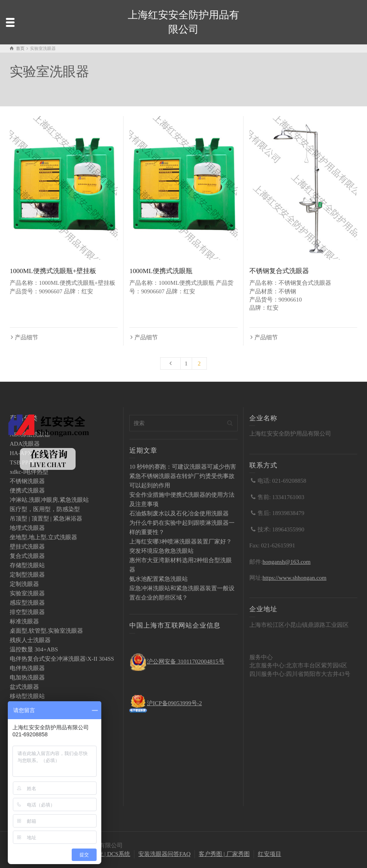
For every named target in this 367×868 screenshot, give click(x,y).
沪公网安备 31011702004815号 (185, 662)
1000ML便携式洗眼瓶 (161, 271)
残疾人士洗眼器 (30, 640)
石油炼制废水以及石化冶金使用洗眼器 (179, 513)
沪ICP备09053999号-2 (174, 703)
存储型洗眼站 (27, 565)
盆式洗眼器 (24, 687)
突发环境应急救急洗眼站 (161, 551)
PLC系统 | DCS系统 (105, 854)
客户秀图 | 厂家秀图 (224, 854)
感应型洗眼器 (27, 603)
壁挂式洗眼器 (27, 547)
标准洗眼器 (24, 621)
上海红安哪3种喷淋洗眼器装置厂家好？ (181, 542)
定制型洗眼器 (27, 575)
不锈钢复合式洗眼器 (279, 271)
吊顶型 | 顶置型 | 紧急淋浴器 (46, 519)
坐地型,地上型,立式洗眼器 (43, 537)
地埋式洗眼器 (27, 528)
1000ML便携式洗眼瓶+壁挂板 (53, 271)
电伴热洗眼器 (27, 668)
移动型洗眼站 (27, 696)
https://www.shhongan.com (295, 578)
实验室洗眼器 (27, 593)
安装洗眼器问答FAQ (164, 854)
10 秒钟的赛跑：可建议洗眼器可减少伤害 (183, 467)
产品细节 (26, 337)
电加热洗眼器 (27, 677)
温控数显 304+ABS (34, 649)
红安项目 (270, 854)
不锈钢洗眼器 (27, 481)
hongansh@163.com (287, 562)
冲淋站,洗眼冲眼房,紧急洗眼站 (49, 500)
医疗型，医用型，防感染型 (45, 509)
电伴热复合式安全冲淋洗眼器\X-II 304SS (62, 659)
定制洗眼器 (24, 584)
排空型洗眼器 (27, 612)
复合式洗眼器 (27, 556)
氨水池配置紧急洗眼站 (159, 579)
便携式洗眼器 (27, 490)
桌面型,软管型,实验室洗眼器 (46, 631)
